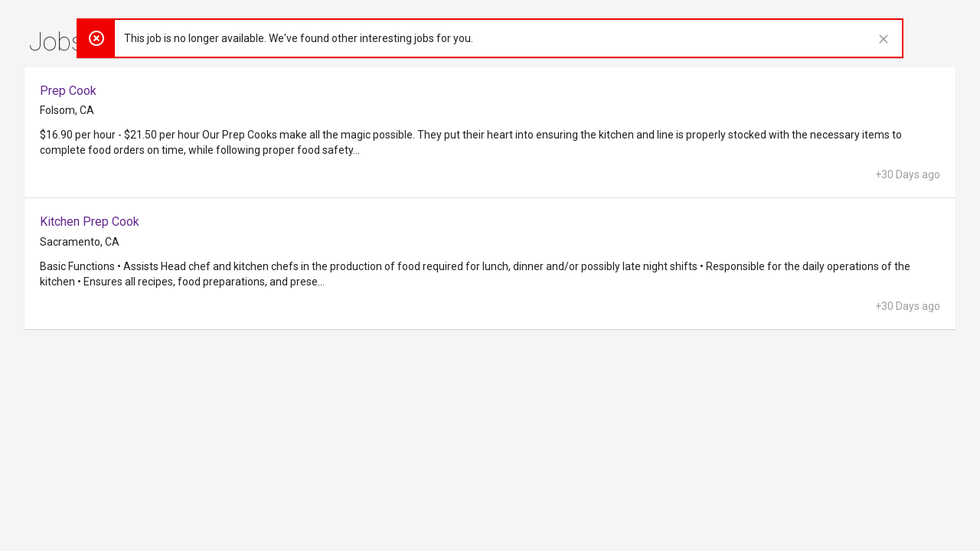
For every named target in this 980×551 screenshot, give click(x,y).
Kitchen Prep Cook (90, 222)
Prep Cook (68, 91)
